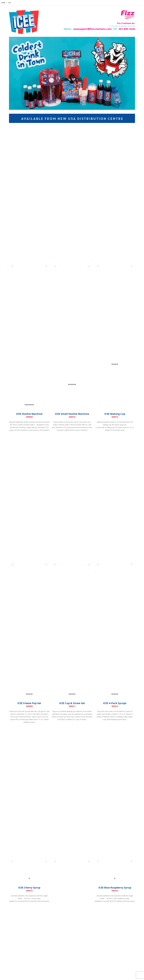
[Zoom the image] (24, 11)
